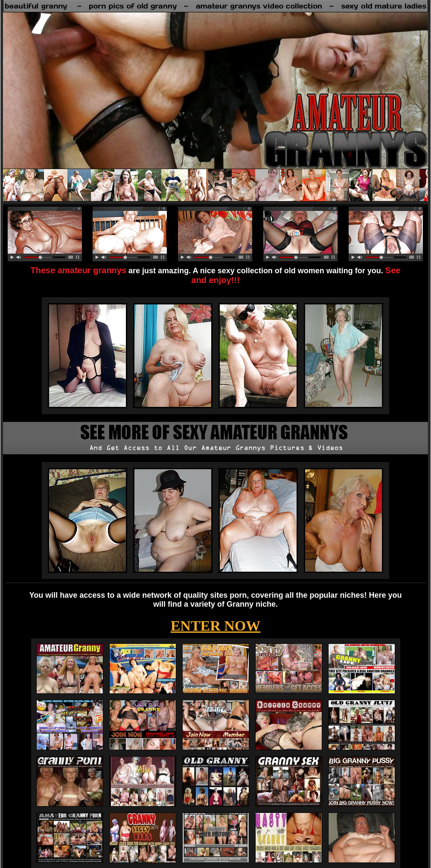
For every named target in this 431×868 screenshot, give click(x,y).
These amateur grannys (79, 270)
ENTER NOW (216, 626)
